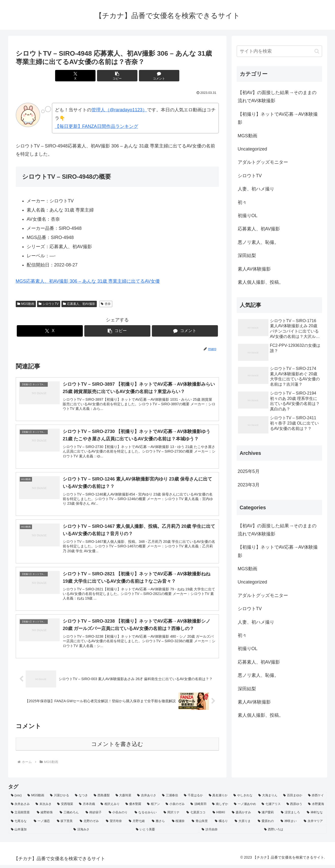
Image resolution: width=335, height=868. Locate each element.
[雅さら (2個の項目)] (159, 825)
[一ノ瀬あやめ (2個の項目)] (245, 807)
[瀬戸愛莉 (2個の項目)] (267, 816)
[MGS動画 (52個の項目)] (36, 799)
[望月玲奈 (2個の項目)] (115, 825)
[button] (117, 76)
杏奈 (106, 304)
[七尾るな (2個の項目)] (20, 825)
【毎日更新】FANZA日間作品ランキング (97, 126)
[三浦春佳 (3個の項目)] (170, 799)
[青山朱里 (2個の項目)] (201, 825)
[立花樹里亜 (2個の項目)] (21, 816)
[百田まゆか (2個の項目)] (293, 799)
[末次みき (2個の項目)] (44, 807)
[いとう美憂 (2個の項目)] (166, 833)
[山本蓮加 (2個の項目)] (39, 833)
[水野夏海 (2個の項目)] (316, 807)
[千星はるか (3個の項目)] (194, 799)
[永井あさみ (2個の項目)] (20, 807)
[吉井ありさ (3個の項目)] (147, 799)
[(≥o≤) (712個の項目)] (17, 799)
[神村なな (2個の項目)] (315, 816)
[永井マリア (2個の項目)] (314, 825)
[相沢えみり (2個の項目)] (110, 807)
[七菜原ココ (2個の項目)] (197, 816)
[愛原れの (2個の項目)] (267, 825)
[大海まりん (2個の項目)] (268, 799)
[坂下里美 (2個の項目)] (66, 825)
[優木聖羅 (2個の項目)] (133, 807)
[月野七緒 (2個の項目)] (138, 825)
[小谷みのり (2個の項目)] (119, 816)
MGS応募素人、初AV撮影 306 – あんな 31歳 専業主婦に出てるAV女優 (88, 281)
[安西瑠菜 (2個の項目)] (65, 807)
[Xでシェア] (83, 76)
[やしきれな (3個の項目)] (243, 799)
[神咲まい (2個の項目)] (289, 825)
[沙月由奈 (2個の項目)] (230, 833)
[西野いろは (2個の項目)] (294, 833)
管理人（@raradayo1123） (119, 110)
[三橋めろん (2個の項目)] (70, 816)
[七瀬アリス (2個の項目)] (271, 807)
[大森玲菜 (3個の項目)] (124, 799)
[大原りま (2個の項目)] (243, 825)
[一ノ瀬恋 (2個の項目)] (43, 825)
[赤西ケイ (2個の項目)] (316, 799)
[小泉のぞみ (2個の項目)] (175, 807)
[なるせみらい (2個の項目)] (146, 816)
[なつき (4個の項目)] (82, 799)
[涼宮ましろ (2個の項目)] (291, 816)
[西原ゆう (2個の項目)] (294, 807)
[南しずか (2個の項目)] (220, 807)
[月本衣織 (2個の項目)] (87, 807)
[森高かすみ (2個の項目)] (242, 816)
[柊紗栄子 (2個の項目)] (94, 816)
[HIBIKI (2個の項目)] (220, 816)
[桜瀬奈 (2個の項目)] (179, 825)
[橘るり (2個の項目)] (222, 825)
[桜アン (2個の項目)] (154, 807)
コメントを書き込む (117, 747)
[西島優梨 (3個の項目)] (102, 799)
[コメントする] (151, 76)
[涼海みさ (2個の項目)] (102, 833)
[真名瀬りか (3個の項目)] (218, 799)
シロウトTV (49, 304)
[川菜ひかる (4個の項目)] (60, 799)
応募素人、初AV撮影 (79, 304)
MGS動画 (26, 304)
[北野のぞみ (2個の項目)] (90, 825)
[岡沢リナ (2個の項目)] (172, 816)
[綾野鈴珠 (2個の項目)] (45, 816)
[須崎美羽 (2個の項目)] (198, 807)
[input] (279, 51)
